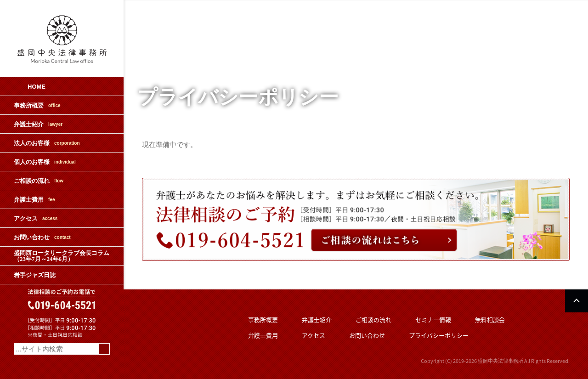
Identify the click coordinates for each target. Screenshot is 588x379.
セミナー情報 (433, 320)
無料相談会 (490, 320)
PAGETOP (577, 301)
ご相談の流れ (39, 181)
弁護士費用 (34, 200)
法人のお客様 (47, 143)
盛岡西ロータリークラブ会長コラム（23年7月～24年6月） (62, 256)
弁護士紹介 (38, 124)
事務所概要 (37, 105)
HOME (37, 87)
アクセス (36, 218)
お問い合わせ (42, 237)
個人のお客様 (45, 162)
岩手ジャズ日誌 (35, 275)
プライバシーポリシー (439, 335)
